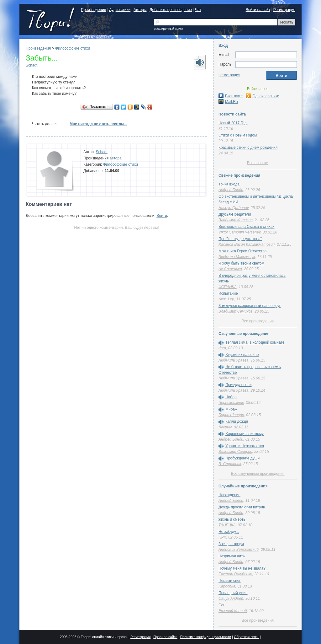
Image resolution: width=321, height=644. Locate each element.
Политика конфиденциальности (206, 637)
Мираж (231, 409)
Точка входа (229, 184)
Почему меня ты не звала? (242, 568)
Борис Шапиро (231, 415)
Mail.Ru (228, 102)
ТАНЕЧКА (227, 525)
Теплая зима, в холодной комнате (255, 342)
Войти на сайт (258, 10)
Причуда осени (239, 385)
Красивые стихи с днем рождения (248, 148)
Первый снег (230, 581)
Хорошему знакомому (245, 434)
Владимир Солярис (235, 452)
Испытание (228, 293)
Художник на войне (242, 355)
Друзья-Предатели (235, 214)
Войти (162, 216)
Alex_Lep (226, 299)
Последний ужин (233, 593)
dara (222, 348)
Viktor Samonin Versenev (239, 232)
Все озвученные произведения (258, 474)
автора (116, 158)
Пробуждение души (242, 458)
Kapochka (227, 586)
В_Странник (230, 464)
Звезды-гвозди (231, 544)
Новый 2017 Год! (233, 123)
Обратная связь (247, 637)
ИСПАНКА (228, 287)
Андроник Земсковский (239, 550)
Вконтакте (231, 96)
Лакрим (225, 427)
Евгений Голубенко (235, 574)
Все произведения (258, 321)
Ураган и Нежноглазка (245, 446)
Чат (198, 10)
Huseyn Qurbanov (234, 208)
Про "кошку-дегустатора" (240, 239)
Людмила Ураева (234, 360)
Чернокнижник (231, 403)
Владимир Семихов (236, 311)
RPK (222, 537)
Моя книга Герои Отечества (242, 251)
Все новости (258, 163)
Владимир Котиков (236, 220)
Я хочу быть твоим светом (241, 263)
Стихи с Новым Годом (238, 135)
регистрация (229, 75)
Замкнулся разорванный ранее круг (250, 306)
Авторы (140, 10)
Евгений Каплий (233, 611)
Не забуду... (229, 532)
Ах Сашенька (230, 269)
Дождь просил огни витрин (242, 507)
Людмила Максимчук (237, 257)
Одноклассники (263, 96)
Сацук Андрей (231, 598)
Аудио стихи (120, 10)
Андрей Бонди (231, 190)
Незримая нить (232, 556)
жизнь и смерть (232, 519)
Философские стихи (73, 48)
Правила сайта (165, 637)
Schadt (32, 65)
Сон (222, 605)
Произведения (93, 10)
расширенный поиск (168, 29)
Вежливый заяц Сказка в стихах (246, 227)
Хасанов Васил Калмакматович (247, 244)
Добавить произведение (171, 10)
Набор (231, 397)
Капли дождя (237, 421)
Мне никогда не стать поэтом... (98, 124)
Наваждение (229, 495)
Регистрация (284, 10)
